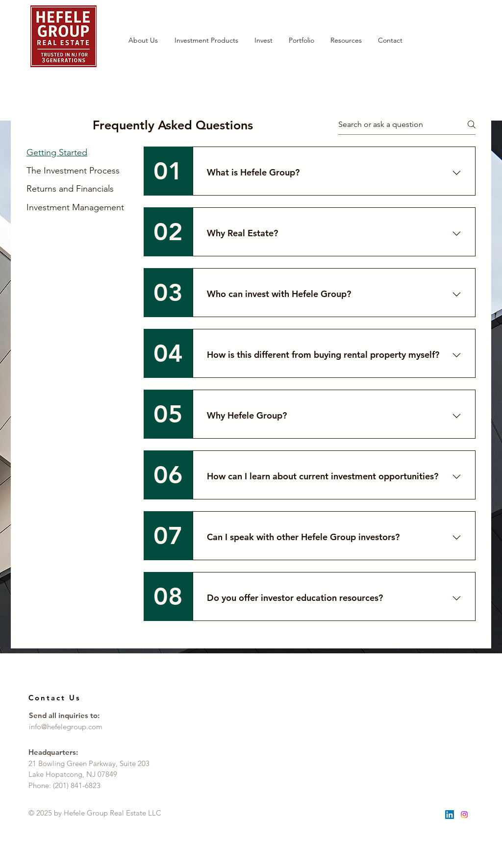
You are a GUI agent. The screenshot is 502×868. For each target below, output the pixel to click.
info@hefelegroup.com (66, 727)
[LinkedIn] (450, 815)
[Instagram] (464, 815)
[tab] (75, 153)
